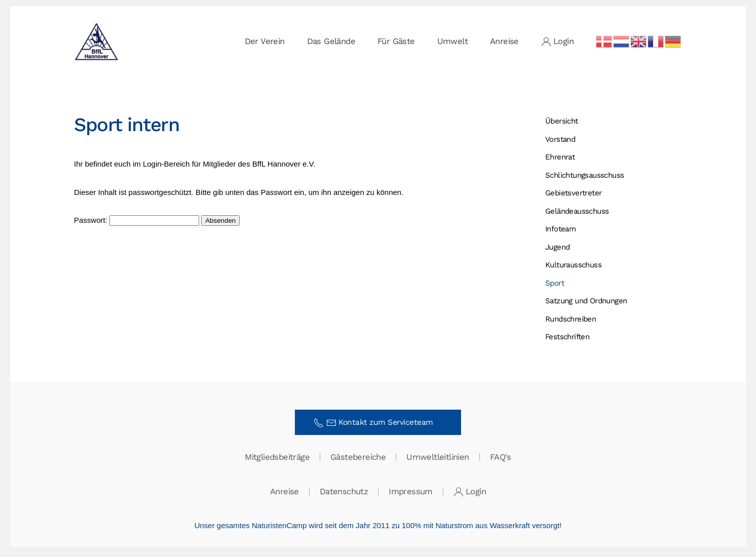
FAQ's (501, 457)
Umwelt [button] (452, 41)
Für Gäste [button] (396, 41)
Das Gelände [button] (331, 41)
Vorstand (560, 139)
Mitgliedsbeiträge (277, 457)
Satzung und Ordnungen (586, 301)
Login (557, 42)
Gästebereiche (358, 457)
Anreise (504, 41)
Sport (555, 283)
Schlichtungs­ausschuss (584, 175)
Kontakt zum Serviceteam (377, 423)
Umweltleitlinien (438, 457)
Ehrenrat (560, 157)
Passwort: (137, 220)
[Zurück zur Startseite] (97, 42)
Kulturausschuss (573, 265)
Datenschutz (344, 492)
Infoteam (560, 229)
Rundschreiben (571, 319)
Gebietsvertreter (573, 193)
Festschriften (567, 337)
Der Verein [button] (265, 41)
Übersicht (562, 121)
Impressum (411, 492)
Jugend (557, 247)
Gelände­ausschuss (577, 211)
